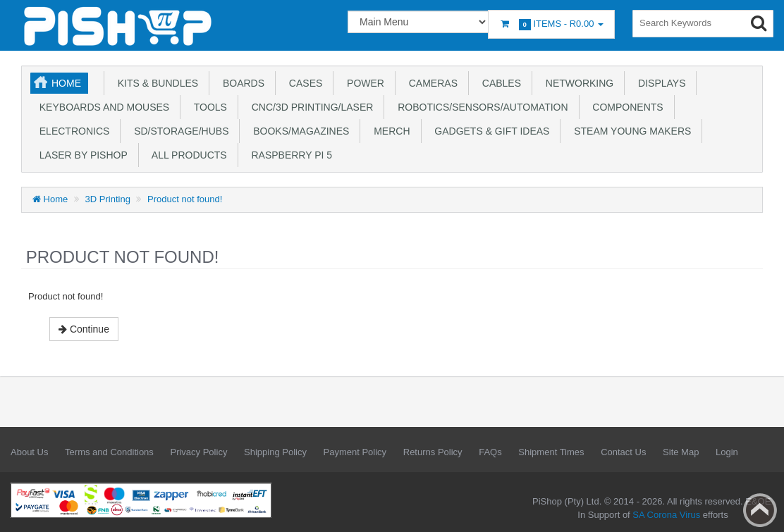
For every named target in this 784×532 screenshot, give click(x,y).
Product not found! (185, 199)
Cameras (430, 83)
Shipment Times (551, 452)
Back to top (760, 510)
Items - (551, 24)
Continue (84, 329)
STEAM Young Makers (630, 131)
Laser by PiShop (81, 155)
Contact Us (623, 452)
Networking (577, 83)
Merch (389, 131)
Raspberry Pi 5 (289, 155)
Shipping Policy (275, 452)
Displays (659, 83)
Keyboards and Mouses (102, 107)
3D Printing (108, 199)
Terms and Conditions (109, 452)
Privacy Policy (198, 452)
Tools (208, 107)
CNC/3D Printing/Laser (310, 107)
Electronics (72, 131)
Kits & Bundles (155, 83)
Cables (499, 83)
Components (625, 107)
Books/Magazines (298, 131)
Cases (303, 83)
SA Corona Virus (666, 515)
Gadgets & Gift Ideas (490, 131)
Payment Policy (355, 452)
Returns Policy (433, 452)
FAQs (490, 452)
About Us (29, 452)
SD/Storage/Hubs (178, 131)
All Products (187, 155)
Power (363, 83)
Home (66, 83)
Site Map (681, 452)
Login (727, 452)
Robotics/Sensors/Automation (480, 107)
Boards (241, 83)
